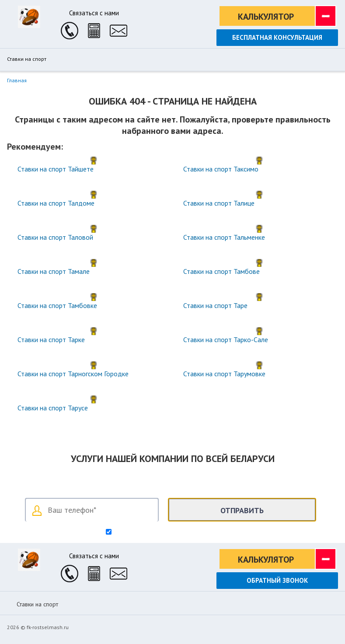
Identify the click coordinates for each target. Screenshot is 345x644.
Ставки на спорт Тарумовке (224, 374)
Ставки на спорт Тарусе (53, 408)
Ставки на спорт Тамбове (221, 271)
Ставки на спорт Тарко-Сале (226, 339)
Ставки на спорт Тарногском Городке (73, 374)
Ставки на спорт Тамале (54, 271)
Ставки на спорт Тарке (51, 339)
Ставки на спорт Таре (215, 305)
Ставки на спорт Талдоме (56, 203)
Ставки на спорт (27, 59)
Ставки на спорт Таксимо (221, 169)
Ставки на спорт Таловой (55, 237)
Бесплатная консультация (277, 37)
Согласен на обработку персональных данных (176, 532)
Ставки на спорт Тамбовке (57, 305)
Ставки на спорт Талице (219, 203)
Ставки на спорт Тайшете (56, 169)
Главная (17, 80)
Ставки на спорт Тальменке (224, 237)
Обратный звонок (277, 580)
